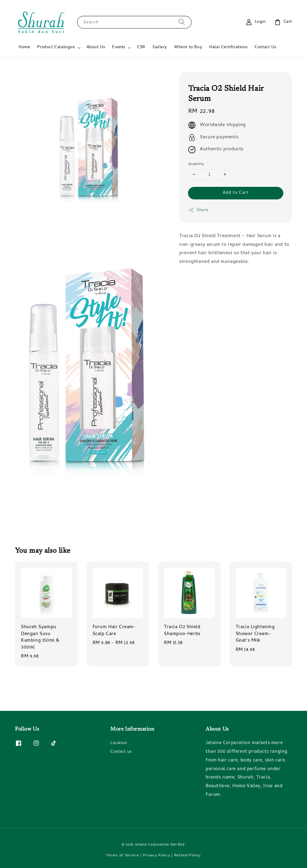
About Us (96, 47)
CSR (141, 47)
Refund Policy (188, 856)
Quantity (196, 164)
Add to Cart (236, 193)
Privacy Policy (157, 856)
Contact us (121, 752)
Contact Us (265, 47)
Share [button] (198, 210)
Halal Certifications (228, 47)
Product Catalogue (56, 48)
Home (24, 47)
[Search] (182, 22)
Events (119, 48)
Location (119, 744)
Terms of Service (122, 856)
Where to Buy (188, 47)
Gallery (160, 47)
